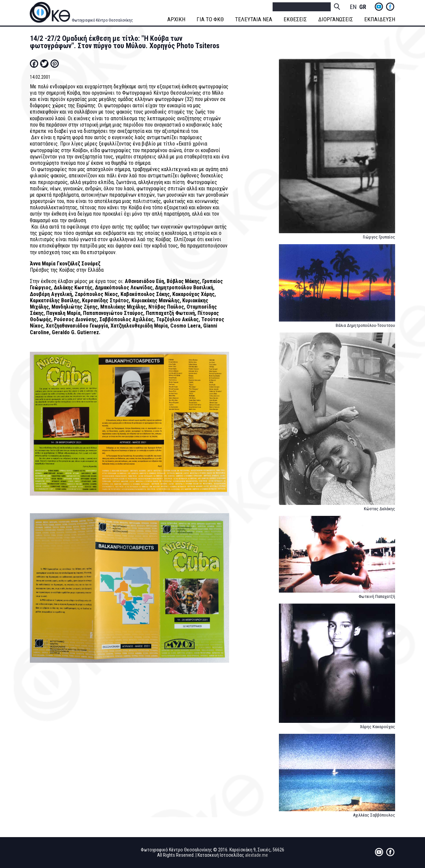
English (353, 7)
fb (390, 7)
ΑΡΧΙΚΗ (176, 19)
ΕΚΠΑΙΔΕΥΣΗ (380, 19)
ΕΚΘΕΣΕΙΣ (295, 19)
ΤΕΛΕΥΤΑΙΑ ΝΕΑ (254, 19)
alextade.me (256, 855)
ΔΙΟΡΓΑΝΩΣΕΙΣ (336, 19)
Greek (363, 7)
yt (379, 7)
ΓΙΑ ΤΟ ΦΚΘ (210, 19)
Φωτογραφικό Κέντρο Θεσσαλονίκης (102, 20)
